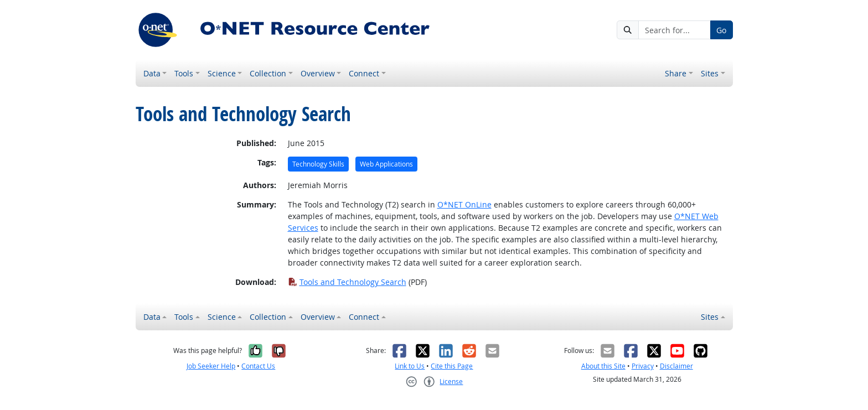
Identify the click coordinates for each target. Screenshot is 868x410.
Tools (184, 73)
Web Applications (386, 164)
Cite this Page (452, 366)
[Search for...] (674, 30)
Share (676, 73)
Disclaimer (676, 366)
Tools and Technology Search (347, 282)
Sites (710, 73)
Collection (268, 73)
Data (152, 73)
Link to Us (410, 366)
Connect (364, 73)
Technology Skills (318, 164)
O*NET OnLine (464, 204)
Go (721, 30)
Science (222, 73)
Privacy (643, 366)
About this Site (603, 366)
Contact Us (258, 366)
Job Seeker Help (211, 366)
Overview (318, 73)
